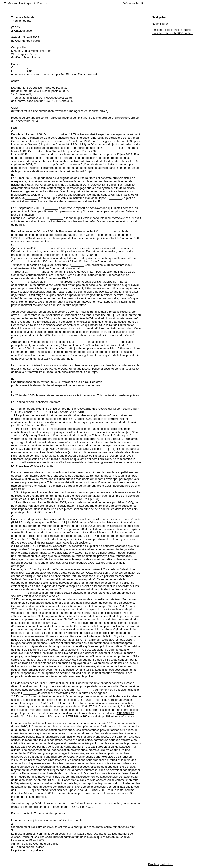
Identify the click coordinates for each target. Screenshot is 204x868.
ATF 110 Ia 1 (20, 466)
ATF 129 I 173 (34, 499)
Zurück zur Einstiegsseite (20, 3)
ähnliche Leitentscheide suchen (172, 30)
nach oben (167, 864)
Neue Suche (160, 24)
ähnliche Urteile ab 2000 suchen (172, 33)
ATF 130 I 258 (21, 449)
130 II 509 (53, 412)
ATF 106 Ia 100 (77, 716)
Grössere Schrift (133, 3)
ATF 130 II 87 (125, 713)
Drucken (43, 3)
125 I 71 (88, 449)
